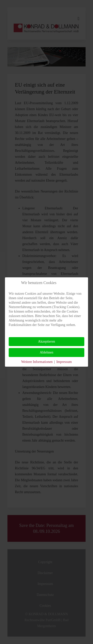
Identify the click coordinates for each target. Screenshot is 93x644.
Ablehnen (46, 352)
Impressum (64, 362)
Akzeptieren (46, 341)
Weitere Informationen (37, 362)
